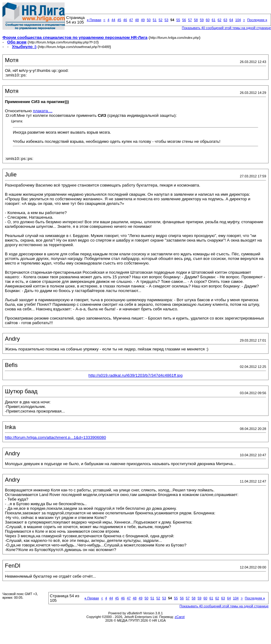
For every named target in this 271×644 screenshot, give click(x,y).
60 (208, 20)
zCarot (180, 617)
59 (202, 20)
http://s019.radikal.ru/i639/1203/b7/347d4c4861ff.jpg (135, 375)
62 (220, 20)
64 (231, 20)
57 (190, 20)
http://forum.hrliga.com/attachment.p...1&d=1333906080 (55, 437)
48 (137, 20)
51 (155, 20)
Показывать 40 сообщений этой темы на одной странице (226, 28)
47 (131, 20)
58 (196, 20)
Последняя (257, 20)
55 (178, 20)
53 (166, 20)
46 (125, 20)
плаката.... (43, 111)
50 (149, 20)
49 (143, 20)
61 (213, 20)
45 (119, 20)
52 (160, 20)
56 (184, 20)
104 (238, 20)
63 (225, 20)
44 (113, 20)
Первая (94, 20)
